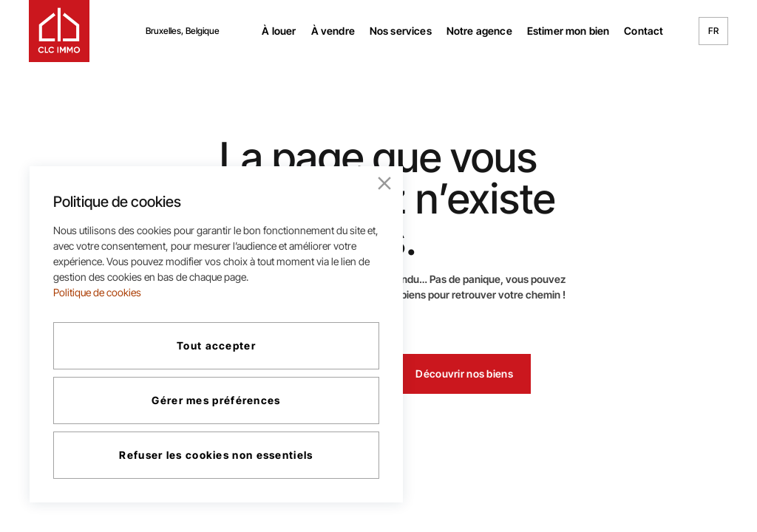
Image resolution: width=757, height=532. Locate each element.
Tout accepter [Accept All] (216, 345)
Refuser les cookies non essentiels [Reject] (216, 455)
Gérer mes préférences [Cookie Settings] (216, 400)
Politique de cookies (97, 292)
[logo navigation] (59, 31)
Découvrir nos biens (464, 374)
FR (713, 31)
